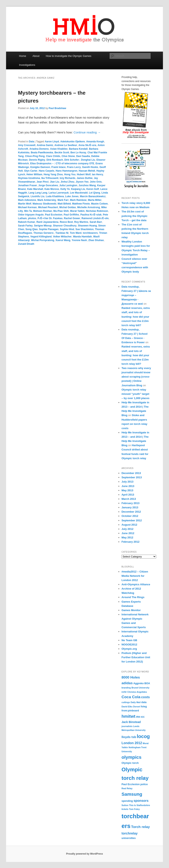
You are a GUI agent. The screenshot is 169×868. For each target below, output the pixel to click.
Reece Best (66, 222)
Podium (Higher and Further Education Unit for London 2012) (136, 657)
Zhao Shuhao (96, 240)
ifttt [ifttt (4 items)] (138, 717)
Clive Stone (68, 156)
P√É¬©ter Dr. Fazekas (50, 218)
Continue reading (87, 132)
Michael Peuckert (48, 207)
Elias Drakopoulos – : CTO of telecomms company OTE (62, 163)
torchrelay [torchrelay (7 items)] (129, 833)
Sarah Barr (96, 222)
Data (31, 142)
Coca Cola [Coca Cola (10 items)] (131, 697)
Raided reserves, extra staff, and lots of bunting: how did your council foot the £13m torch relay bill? (136, 317)
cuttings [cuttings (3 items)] (126, 702)
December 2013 (131, 473)
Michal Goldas (68, 207)
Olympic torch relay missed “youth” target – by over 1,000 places (135, 394)
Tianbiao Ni (62, 233)
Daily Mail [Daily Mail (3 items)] (136, 702)
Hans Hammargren (67, 171)
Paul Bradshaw (57, 108)
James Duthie (84, 178)
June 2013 (128, 486)
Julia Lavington (68, 185)
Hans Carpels (47, 171)
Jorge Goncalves (48, 185)
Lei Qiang (95, 193)
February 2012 (130, 542)
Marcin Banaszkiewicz (93, 196)
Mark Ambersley (47, 200)
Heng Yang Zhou (53, 174)
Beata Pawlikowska (42, 153)
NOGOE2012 (129, 645)
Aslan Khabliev (59, 149)
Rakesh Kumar (27, 222)
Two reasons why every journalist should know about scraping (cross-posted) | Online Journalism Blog (136, 377)
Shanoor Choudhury (65, 226)
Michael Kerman (27, 207)
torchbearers (90, 233)
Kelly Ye (65, 189)
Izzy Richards (68, 178)
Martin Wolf (25, 204)
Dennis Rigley (37, 160)
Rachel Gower (72, 218)
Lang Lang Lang (38, 193)
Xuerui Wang (63, 240)
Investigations (27, 65)
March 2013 (129, 499)
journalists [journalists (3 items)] (127, 726)
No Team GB (129, 640)
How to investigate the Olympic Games (69, 56)
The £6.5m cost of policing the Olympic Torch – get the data (134, 216)
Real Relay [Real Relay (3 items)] (127, 788)
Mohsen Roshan (43, 211)
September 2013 (132, 477)
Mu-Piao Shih (61, 211)
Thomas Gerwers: (44, 233)
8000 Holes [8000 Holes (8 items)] (131, 677)
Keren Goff (93, 189)
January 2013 (130, 507)
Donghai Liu (88, 160)
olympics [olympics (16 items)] (131, 757)
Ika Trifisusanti (50, 178)
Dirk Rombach (55, 160)
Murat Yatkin (77, 211)
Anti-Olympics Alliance (136, 584)
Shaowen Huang (87, 226)
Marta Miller (95, 200)
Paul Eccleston (54, 215)
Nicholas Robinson (97, 211)
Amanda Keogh (95, 142)
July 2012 (127, 529)
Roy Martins (81, 222)
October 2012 (130, 516)
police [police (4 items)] (144, 784)
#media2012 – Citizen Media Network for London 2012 (135, 576)
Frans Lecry (74, 167)
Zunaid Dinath (26, 244)
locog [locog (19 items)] (143, 736)
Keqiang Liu (78, 189)
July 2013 (127, 482)
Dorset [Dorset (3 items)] (136, 707)
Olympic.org (129, 649)
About (36, 56)
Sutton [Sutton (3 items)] (125, 805)
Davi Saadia (83, 156)
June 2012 (128, 533)
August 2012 (129, 525)
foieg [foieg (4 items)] (144, 707)
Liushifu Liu (38, 196)
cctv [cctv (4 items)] (124, 692)
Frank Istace (58, 167)
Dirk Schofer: (72, 160)
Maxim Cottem (100, 204)
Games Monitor (131, 610)
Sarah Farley (25, 226)
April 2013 (128, 495)
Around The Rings (133, 597)
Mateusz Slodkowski (44, 204)
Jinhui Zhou (67, 182)
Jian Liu (55, 182)
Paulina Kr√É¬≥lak (91, 215)
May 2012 (127, 537)
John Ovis (96, 182)
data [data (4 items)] (144, 702)
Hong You (70, 174)
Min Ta (28, 211)
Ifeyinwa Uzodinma (29, 178)
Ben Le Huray (78, 153)
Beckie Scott (62, 153)
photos (32, 218)
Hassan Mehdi (87, 171)
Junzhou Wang (87, 185)
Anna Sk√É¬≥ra (87, 145)
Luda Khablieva (55, 196)
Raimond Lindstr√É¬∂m (95, 218)
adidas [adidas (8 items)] (127, 683)
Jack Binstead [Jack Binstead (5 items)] (131, 722)
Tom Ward (76, 233)
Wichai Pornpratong (43, 240)
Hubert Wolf (84, 174)
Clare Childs (53, 156)
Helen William (34, 174)
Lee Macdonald (79, 193)
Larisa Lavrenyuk (59, 193)
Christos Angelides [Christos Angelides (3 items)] (137, 692)
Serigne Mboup (43, 226)
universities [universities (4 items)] (129, 838)
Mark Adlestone (27, 200)
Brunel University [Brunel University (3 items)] (140, 688)
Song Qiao (31, 229)
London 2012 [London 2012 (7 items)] (132, 743)
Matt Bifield (64, 204)
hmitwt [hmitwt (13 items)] (128, 716)
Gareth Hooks (90, 167)
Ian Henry (98, 174)
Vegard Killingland (41, 237)
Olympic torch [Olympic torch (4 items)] (130, 763)
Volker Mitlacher (62, 237)
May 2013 (127, 490)
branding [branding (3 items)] (126, 688)
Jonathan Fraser (28, 185)
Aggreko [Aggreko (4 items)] (138, 683)
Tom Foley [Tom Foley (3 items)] (134, 809)
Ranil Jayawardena (47, 222)
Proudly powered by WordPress (84, 854)
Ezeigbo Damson (40, 167)
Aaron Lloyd (52, 142)
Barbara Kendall (78, 149)
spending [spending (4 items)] (127, 801)
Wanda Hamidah (82, 237)
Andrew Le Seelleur (66, 145)
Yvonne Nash (79, 240)
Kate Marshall (35, 189)
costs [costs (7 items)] (146, 697)
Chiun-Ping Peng (35, 156)
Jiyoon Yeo (82, 182)
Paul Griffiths (71, 215)
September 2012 (132, 520)
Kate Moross (52, 189)
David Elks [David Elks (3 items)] (127, 707)
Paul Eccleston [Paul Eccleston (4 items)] (131, 784)
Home (23, 56)
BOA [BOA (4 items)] (147, 683)
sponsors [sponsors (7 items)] (141, 801)
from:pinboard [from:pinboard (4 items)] (130, 711)
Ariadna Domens (39, 149)
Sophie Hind (67, 229)
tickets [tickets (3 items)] (125, 809)
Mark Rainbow (78, 200)
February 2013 (130, 503)
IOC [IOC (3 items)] (143, 717)
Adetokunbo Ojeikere (73, 142)
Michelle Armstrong (89, 207)
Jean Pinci (43, 182)
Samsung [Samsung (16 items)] (132, 794)
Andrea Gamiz (45, 145)
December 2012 (131, 512)
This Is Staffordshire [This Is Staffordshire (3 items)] (139, 805)
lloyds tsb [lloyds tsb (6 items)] (129, 737)
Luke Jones (72, 196)
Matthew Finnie (81, 204)
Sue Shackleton (84, 229)
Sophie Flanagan (49, 229)
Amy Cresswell (27, 145)
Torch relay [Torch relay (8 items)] (141, 827)
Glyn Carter (31, 171)
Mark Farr (63, 200)
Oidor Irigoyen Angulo (31, 215)
